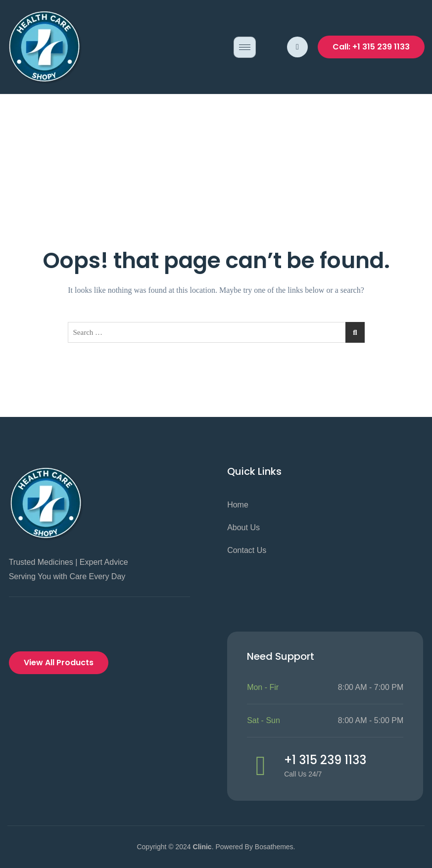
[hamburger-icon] (245, 47)
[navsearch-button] (297, 47)
